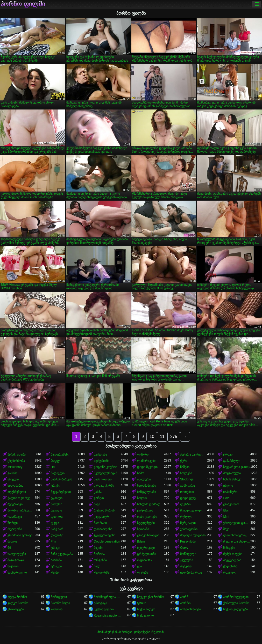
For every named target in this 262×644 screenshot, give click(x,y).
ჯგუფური (187, 560)
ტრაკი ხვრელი (148, 535)
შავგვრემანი (60, 455)
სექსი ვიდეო (146, 609)
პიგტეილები (232, 560)
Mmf (226, 517)
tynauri (142, 603)
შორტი (13, 523)
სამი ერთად (103, 479)
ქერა (184, 461)
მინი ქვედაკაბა (62, 554)
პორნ (184, 597)
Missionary (15, 467)
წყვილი (56, 510)
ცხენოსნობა (16, 461)
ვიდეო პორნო (18, 603)
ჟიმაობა (57, 609)
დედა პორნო (17, 597)
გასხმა (12, 473)
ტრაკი (228, 455)
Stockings (187, 479)
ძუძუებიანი (102, 461)
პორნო (185, 603)
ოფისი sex (145, 560)
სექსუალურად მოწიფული (107, 473)
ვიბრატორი (189, 529)
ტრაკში (56, 566)
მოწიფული (188, 554)
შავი (97, 504)
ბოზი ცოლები (147, 517)
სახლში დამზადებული (151, 504)
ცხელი (228, 486)
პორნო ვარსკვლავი (21, 510)
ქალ (97, 566)
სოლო (142, 498)
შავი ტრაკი (16, 560)
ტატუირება (145, 510)
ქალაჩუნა (230, 566)
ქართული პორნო (236, 603)
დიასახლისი (103, 529)
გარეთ (99, 498)
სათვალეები (17, 554)
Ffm (54, 541)
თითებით (187, 492)
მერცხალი (188, 523)
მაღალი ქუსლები (193, 535)
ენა (139, 566)
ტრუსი (55, 486)
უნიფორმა (101, 573)
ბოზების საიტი (190, 609)
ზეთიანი (143, 529)
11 (162, 437)
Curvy (184, 548)
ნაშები (185, 467)
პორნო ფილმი (23, 4)
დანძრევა (15, 517)
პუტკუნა (186, 566)
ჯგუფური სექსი (105, 535)
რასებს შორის (104, 510)
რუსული (186, 517)
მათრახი (100, 523)
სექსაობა (100, 455)
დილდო (57, 517)
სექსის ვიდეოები (235, 609)
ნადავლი (58, 473)
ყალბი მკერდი (191, 573)
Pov (226, 498)
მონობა (99, 554)
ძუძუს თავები (233, 554)
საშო (141, 473)
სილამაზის (15, 486)
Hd (53, 467)
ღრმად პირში (104, 486)
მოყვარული (232, 473)
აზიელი (13, 479)
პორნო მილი (60, 603)
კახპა (98, 492)
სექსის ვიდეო (104, 609)
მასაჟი (12, 541)
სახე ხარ (57, 529)
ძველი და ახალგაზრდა (237, 541)
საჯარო (13, 566)
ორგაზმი (100, 560)
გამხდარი (187, 486)
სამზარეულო (17, 573)
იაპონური (230, 492)
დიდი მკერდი (147, 467)
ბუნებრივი (15, 504)
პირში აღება (17, 455)
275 (174, 437)
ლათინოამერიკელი (237, 535)
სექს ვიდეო (145, 616)
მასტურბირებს (61, 479)
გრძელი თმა (147, 554)
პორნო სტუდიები (236, 597)
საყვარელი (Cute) (236, 467)
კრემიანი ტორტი (20, 535)
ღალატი (57, 535)
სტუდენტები (146, 523)
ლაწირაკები (146, 461)
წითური (56, 504)
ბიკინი (98, 548)
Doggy (55, 461)
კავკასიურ (101, 517)
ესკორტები (16, 609)
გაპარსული (232, 461)
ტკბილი (57, 498)
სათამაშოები (147, 486)
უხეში (55, 573)
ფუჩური (143, 455)
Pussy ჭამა (188, 541)
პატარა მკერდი (192, 455)
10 (152, 437)
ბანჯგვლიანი (147, 492)
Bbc (226, 510)
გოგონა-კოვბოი (105, 467)
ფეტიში (143, 573)
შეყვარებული (61, 492)
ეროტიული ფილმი (237, 523)
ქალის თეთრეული (21, 498)
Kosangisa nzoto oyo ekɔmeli (107, 616)
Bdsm (141, 541)
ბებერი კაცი (146, 548)
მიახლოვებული (192, 510)
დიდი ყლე (188, 498)
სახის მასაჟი (232, 479)
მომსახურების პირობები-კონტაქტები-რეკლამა (131, 632)
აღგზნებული (17, 492)
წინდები (229, 548)
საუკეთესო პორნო (151, 597)
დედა (55, 523)
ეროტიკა (100, 603)
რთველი (230, 573)
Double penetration (107, 541)
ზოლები (186, 473)
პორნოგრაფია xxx (107, 597)
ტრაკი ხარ (231, 504)
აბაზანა (56, 560)
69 (9, 548)
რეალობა (15, 529)
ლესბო (185, 504)
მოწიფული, (59, 597)
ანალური (144, 479)
